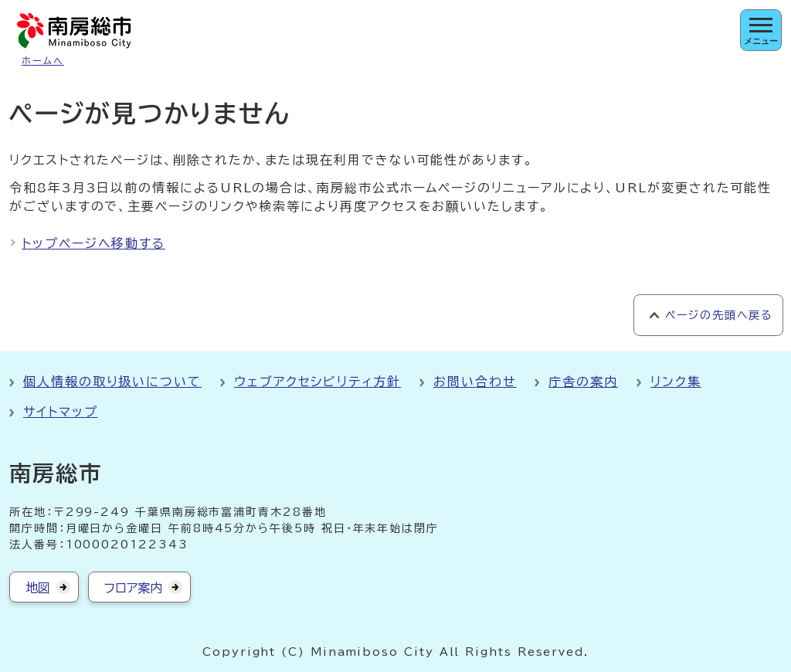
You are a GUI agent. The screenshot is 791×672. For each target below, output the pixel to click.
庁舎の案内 (583, 382)
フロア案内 (133, 588)
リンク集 (676, 382)
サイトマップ (61, 412)
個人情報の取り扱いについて (112, 382)
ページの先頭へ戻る (719, 315)
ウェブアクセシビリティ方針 (317, 382)
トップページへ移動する (93, 243)
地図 (38, 588)
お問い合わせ (475, 382)
